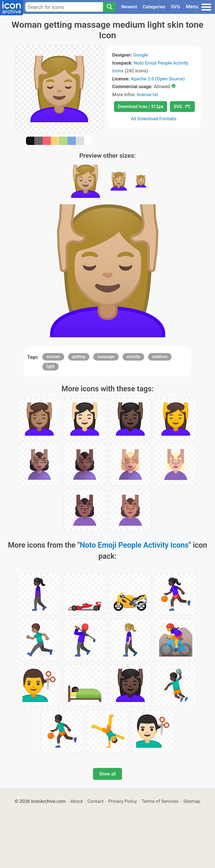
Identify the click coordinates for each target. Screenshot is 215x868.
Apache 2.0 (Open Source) (158, 79)
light (50, 366)
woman (53, 357)
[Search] (109, 7)
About (77, 801)
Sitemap (192, 801)
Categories (154, 7)
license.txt (147, 95)
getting (79, 357)
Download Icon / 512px (141, 107)
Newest (129, 7)
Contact (96, 801)
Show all (107, 774)
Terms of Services (160, 801)
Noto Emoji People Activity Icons (134, 545)
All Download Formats (154, 119)
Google (141, 55)
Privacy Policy (122, 801)
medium (160, 357)
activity (133, 357)
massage (106, 357)
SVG (176, 7)
